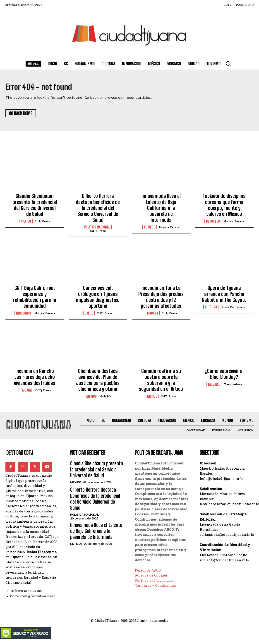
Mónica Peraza (169, 229)
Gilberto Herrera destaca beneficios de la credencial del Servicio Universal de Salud (98, 210)
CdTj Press (42, 223)
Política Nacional (97, 229)
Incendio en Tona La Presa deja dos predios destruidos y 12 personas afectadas (161, 299)
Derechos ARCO (148, 574)
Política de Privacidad (154, 584)
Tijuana (152, 315)
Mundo (152, 398)
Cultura (211, 309)
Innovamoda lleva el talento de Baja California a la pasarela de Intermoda (161, 210)
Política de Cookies (151, 579)
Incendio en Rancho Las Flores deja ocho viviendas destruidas (35, 379)
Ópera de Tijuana (233, 309)
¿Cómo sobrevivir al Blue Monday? (224, 376)
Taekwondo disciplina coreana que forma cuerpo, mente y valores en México (224, 207)
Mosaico (214, 386)
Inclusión (23, 315)
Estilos (150, 229)
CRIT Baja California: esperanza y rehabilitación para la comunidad (35, 299)
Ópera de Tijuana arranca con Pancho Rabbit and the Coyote (224, 296)
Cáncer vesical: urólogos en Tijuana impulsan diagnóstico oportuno (98, 299)
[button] (228, 63)
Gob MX (106, 398)
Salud (89, 315)
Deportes (213, 223)
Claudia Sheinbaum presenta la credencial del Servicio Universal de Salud (35, 207)
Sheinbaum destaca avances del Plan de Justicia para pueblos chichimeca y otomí (98, 382)
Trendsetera (233, 386)
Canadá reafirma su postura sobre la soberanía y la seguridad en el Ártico (161, 382)
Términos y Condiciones (156, 589)
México (26, 223)
